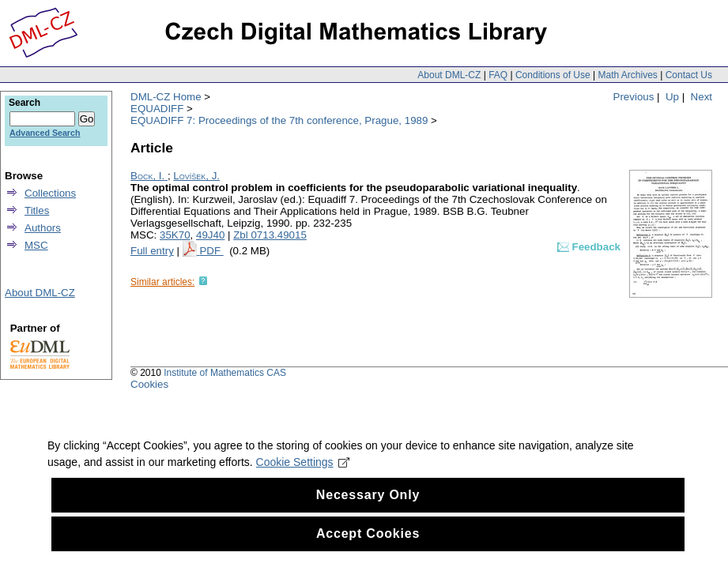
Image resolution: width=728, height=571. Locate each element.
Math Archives (627, 75)
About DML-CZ (449, 75)
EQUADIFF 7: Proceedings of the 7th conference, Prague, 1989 (279, 120)
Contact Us (689, 75)
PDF (211, 251)
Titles (37, 210)
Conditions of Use (553, 75)
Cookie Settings (303, 486)
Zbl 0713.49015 (270, 235)
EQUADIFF (157, 109)
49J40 (210, 235)
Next (702, 97)
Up (672, 97)
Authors (43, 228)
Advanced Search (45, 133)
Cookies (149, 384)
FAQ (498, 75)
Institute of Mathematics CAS (225, 373)
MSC (36, 245)
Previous (634, 97)
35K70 (175, 235)
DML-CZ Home (166, 97)
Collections (50, 193)
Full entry (152, 251)
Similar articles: (162, 282)
